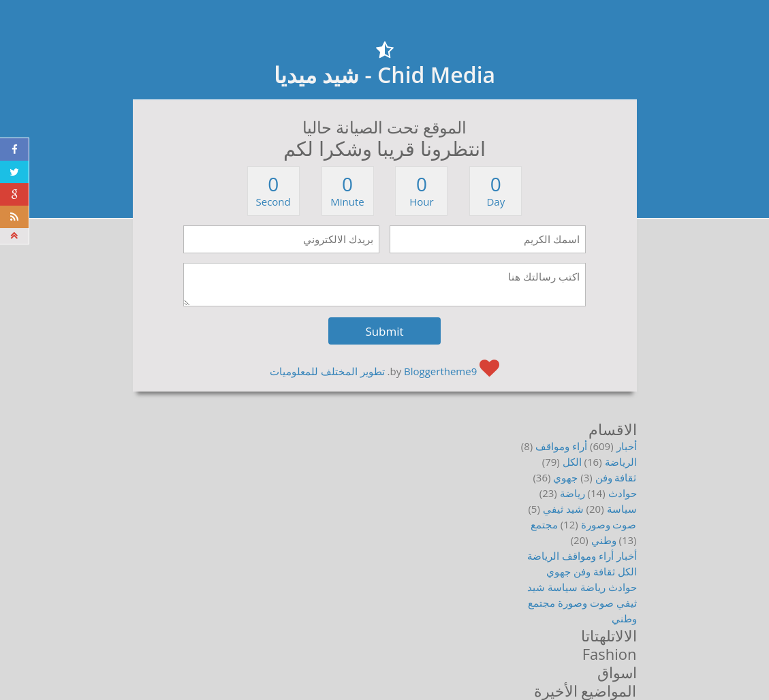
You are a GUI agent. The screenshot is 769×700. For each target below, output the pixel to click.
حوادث (623, 493)
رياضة (572, 493)
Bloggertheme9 (440, 371)
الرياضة (621, 462)
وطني (604, 540)
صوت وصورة (609, 524)
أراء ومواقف (561, 446)
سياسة (622, 509)
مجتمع (544, 524)
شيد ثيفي (563, 509)
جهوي (565, 477)
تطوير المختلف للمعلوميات (327, 371)
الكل (572, 462)
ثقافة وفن (616, 477)
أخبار (627, 446)
